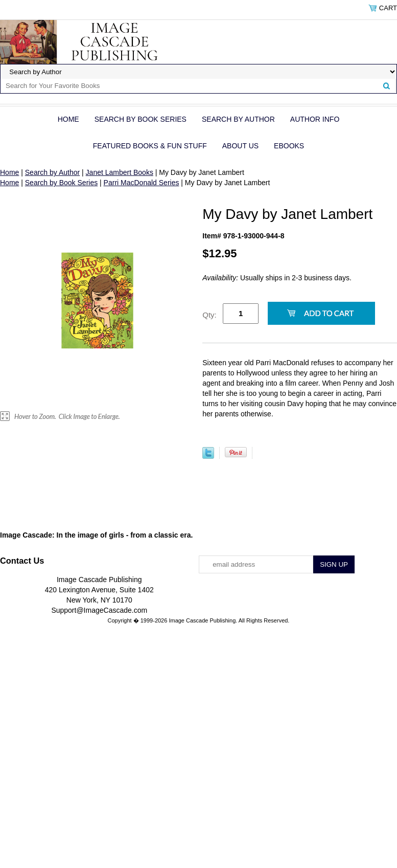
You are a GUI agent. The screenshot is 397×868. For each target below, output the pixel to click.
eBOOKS (289, 146)
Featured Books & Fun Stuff (150, 146)
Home (68, 119)
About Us (240, 146)
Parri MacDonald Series (142, 183)
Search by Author (238, 119)
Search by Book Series (141, 119)
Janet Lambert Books (120, 172)
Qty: (209, 315)
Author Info (315, 119)
